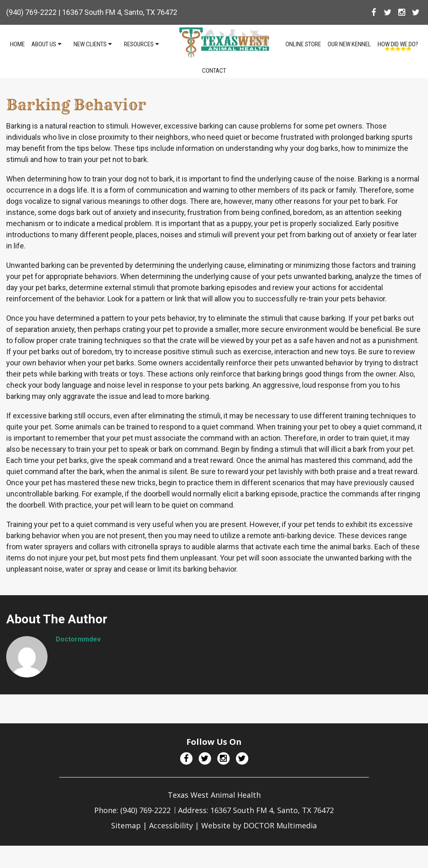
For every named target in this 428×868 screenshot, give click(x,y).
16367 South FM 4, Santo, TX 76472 (120, 12)
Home (17, 44)
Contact (214, 71)
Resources (139, 44)
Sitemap (126, 825)
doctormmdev (78, 639)
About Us (44, 44)
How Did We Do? (398, 44)
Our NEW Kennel (349, 44)
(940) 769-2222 (31, 12)
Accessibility (171, 825)
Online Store (303, 44)
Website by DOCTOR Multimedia (259, 825)
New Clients (90, 44)
